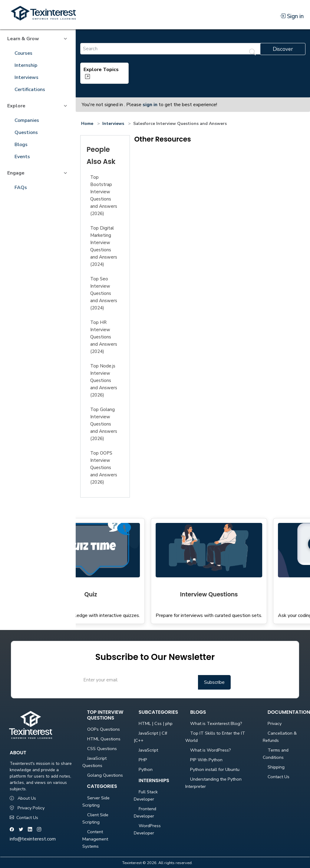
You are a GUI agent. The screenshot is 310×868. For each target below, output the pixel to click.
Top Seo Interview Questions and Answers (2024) (104, 293)
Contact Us (24, 817)
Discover (283, 49)
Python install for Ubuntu (215, 769)
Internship (26, 65)
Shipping (276, 767)
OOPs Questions (104, 729)
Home (87, 124)
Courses (23, 53)
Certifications (30, 90)
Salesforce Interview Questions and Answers (180, 124)
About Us (23, 798)
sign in (150, 105)
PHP (143, 760)
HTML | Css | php (156, 723)
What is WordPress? (211, 750)
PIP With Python (206, 760)
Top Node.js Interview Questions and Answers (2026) (104, 380)
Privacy (275, 723)
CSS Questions (102, 749)
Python (146, 769)
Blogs (21, 145)
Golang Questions (105, 775)
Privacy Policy (27, 808)
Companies (27, 120)
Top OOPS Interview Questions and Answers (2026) (104, 468)
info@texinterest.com (33, 839)
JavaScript (148, 750)
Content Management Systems (95, 839)
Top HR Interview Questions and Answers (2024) (104, 337)
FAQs (21, 188)
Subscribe (214, 682)
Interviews (26, 77)
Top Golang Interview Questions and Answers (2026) (104, 424)
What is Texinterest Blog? (216, 723)
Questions (26, 132)
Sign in (292, 16)
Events (22, 157)
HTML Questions (104, 739)
